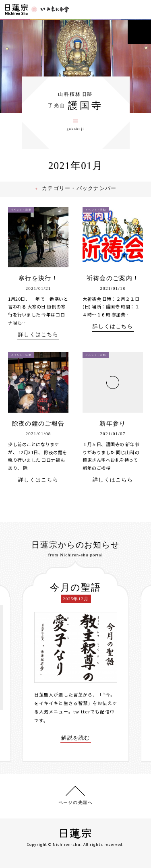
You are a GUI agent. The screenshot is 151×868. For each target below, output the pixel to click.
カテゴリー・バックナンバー (80, 191)
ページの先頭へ (75, 802)
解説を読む (76, 740)
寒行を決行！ (38, 281)
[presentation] (17, 662)
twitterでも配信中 (94, 714)
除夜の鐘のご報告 (38, 426)
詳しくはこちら (38, 337)
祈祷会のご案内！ (113, 281)
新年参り (113, 426)
